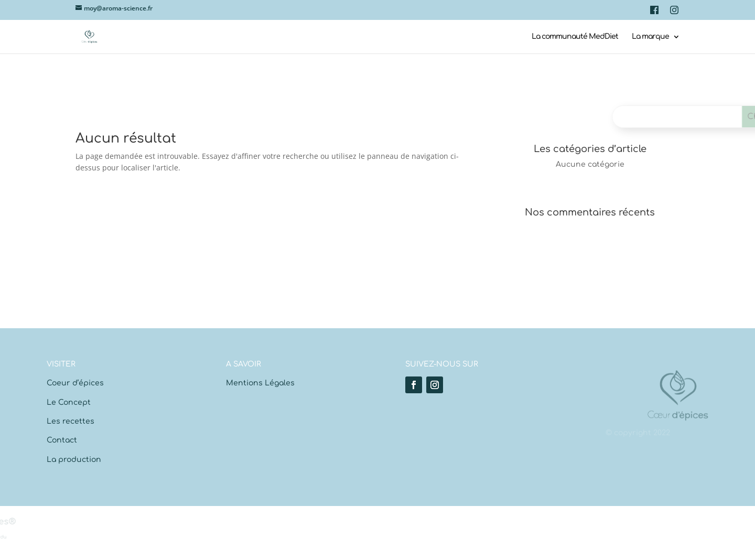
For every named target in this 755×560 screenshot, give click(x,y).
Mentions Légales (260, 383)
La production (74, 460)
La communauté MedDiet (575, 37)
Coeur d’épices (75, 383)
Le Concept (69, 402)
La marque (650, 37)
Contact (62, 440)
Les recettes (71, 421)
